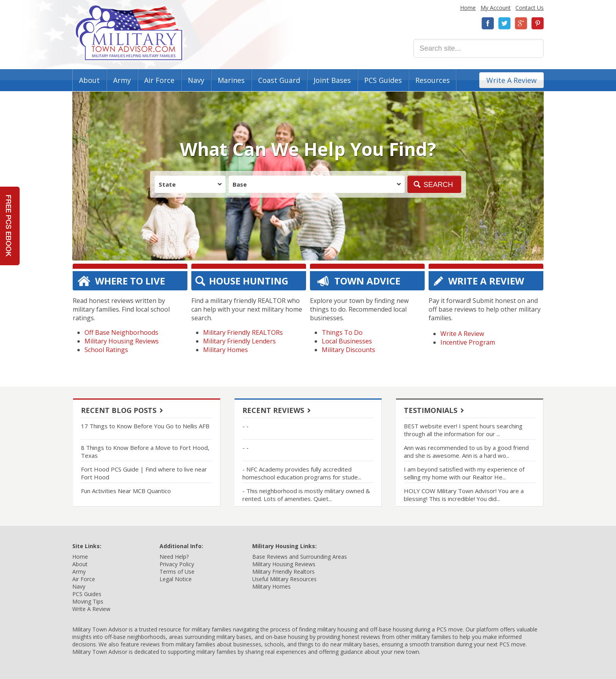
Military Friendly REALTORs (243, 332)
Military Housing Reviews (122, 341)
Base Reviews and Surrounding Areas (300, 557)
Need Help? (174, 557)
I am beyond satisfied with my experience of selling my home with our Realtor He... (464, 473)
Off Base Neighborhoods (121, 332)
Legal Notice (176, 579)
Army (122, 80)
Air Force (159, 80)
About (89, 80)
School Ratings (106, 350)
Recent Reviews (273, 410)
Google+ (521, 23)
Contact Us (530, 8)
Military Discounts (348, 350)
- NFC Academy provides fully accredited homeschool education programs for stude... (302, 473)
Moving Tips (88, 601)
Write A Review (511, 80)
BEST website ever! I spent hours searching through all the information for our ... (463, 430)
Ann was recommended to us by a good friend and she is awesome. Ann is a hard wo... (466, 451)
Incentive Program (468, 342)
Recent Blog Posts (119, 410)
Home (468, 8)
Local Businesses (347, 341)
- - (246, 426)
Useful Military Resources (284, 579)
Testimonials (431, 410)
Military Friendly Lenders (239, 341)
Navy (196, 80)
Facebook (488, 23)
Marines (231, 80)
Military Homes (225, 350)
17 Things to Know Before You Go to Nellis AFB (145, 426)
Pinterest (537, 23)
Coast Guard (279, 80)
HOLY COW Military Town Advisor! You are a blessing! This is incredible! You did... (464, 495)
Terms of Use (177, 572)
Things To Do (342, 332)
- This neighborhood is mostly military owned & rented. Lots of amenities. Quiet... (306, 495)
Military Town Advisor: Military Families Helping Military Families (129, 33)
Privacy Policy (177, 564)
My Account (496, 8)
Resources (433, 80)
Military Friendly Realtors (283, 572)
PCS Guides (383, 80)
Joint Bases (332, 80)
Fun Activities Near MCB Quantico (126, 491)
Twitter (504, 23)
